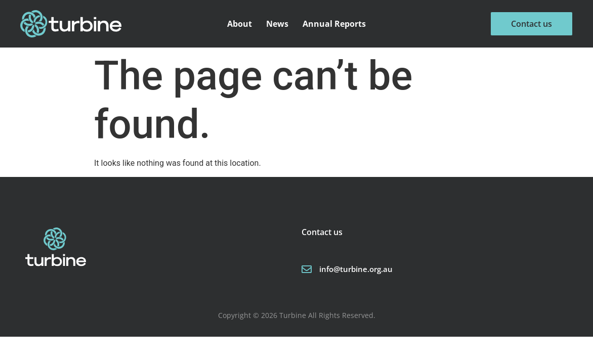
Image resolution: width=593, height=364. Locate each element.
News (277, 24)
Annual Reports (334, 24)
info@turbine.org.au (356, 269)
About (240, 24)
